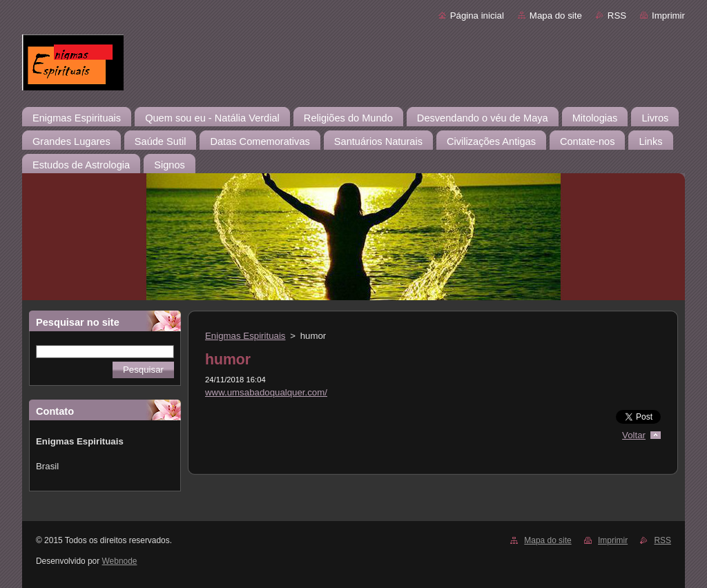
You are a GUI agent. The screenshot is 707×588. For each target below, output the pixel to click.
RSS (617, 16)
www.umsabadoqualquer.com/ (266, 392)
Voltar (634, 435)
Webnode (120, 561)
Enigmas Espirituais (245, 336)
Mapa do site (556, 16)
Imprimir (668, 16)
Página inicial (477, 16)
